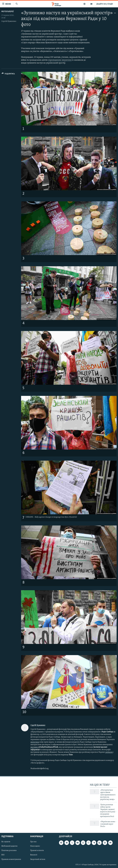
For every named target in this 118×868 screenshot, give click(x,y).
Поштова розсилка (9, 851)
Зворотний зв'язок (38, 859)
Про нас (33, 842)
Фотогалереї (8, 12)
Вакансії (34, 855)
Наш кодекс (35, 846)
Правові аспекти (37, 851)
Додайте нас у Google (105, 4)
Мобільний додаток (9, 846)
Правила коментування (11, 859)
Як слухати (6, 842)
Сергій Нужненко (9, 21)
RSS (3, 855)
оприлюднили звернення (60, 60)
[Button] (8, 74)
